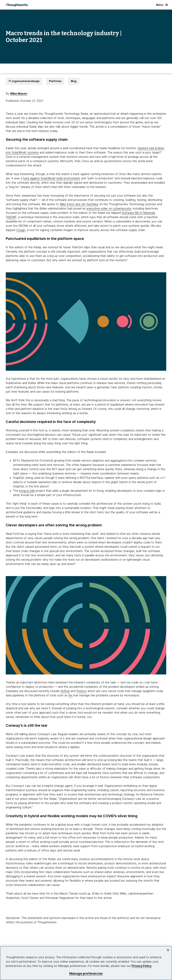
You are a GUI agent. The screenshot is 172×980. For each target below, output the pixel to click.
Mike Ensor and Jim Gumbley (79, 204)
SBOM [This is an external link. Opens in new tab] (11, 217)
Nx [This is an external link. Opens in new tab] (71, 695)
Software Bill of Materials (138, 213)
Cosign (21, 230)
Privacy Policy (142, 966)
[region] (86, 963)
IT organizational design (24, 81)
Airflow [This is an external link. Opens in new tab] (65, 691)
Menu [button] (162, 5)
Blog (74, 81)
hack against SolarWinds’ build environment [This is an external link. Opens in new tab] (52, 178)
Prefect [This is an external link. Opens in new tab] (82, 691)
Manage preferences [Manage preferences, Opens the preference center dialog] (86, 973)
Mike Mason (19, 94)
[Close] (168, 950)
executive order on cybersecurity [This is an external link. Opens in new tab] (109, 208)
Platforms (55, 81)
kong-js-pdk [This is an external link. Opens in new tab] (27, 491)
